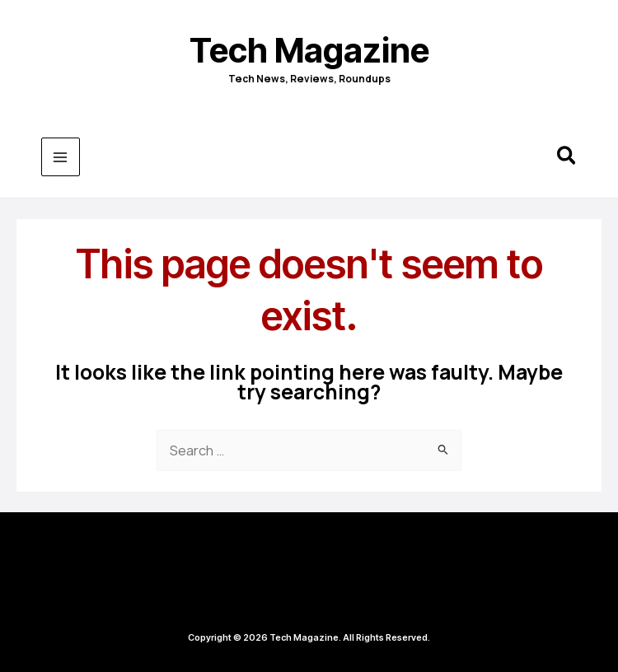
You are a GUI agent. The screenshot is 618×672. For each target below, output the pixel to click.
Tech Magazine (309, 50)
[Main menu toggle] (61, 157)
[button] (567, 158)
